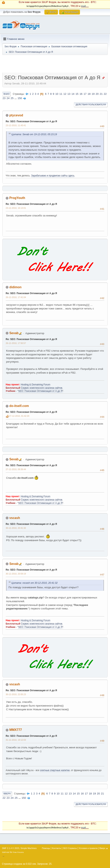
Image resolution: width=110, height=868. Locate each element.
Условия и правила (88, 848)
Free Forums (18, 852)
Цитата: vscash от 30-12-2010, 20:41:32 (34, 583)
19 (93, 94)
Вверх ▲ (104, 848)
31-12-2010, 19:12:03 (16, 740)
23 (4, 98)
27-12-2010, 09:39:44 (16, 469)
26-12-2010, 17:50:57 (16, 343)
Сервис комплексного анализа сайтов (41, 388)
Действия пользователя (91, 105)
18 (89, 94)
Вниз (6, 94)
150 (20, 98)
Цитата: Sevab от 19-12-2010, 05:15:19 (34, 134)
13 (69, 94)
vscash (15, 518)
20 (97, 94)
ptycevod (16, 115)
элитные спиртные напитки (55, 770)
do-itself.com (19, 406)
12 (65, 94)
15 (77, 94)
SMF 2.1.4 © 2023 (11, 848)
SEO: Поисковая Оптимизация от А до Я (40, 391)
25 (12, 98)
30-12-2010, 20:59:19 (16, 574)
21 (101, 94)
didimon (15, 287)
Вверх (7, 794)
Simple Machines (28, 848)
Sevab (14, 333)
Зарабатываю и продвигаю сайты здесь (53, 176)
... (16, 98)
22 (105, 94)
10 (57, 94)
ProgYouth (17, 198)
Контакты (57, 848)
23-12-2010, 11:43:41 (16, 125)
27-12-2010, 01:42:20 (19, 416)
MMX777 (16, 730)
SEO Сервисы (70, 848)
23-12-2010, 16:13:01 (16, 208)
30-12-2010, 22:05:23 (16, 694)
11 (61, 94)
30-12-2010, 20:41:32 (16, 528)
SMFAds (6, 852)
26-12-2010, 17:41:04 (16, 297)
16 (81, 94)
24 (8, 98)
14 (73, 94)
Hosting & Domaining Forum (35, 385)
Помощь (46, 848)
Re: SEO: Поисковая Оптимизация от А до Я (31, 121)
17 (85, 94)
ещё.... (85, 6)
